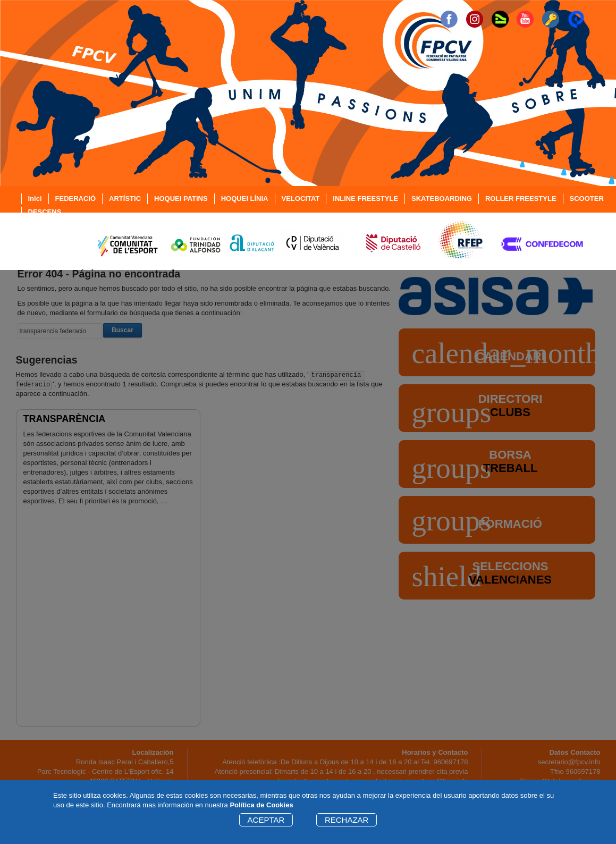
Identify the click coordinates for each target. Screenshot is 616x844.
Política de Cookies (261, 805)
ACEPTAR (266, 820)
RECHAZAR (347, 820)
